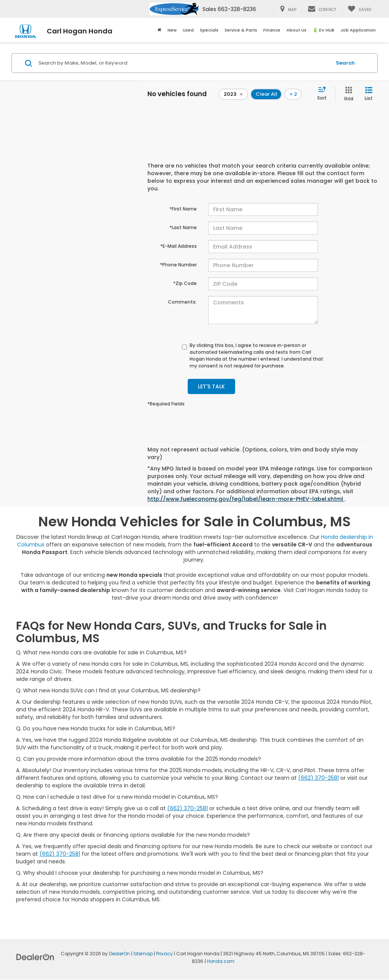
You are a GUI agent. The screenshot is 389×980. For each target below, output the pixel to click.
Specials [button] (209, 30)
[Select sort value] (324, 94)
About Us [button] (296, 30)
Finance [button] (272, 30)
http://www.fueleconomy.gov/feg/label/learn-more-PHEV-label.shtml (246, 499)
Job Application (358, 30)
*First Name (183, 209)
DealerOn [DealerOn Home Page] (119, 954)
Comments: (182, 302)
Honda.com (221, 961)
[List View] (369, 94)
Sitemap (143, 954)
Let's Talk (211, 386)
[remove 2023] (233, 94)
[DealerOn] (35, 957)
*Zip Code (185, 283)
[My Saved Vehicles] (359, 9)
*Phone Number (178, 265)
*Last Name (183, 227)
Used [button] (188, 30)
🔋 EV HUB (323, 30)
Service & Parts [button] (241, 30)
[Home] (160, 30)
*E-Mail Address (179, 246)
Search (345, 63)
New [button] (172, 30)
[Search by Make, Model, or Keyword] (184, 63)
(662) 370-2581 (319, 778)
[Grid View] (347, 94)
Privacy (164, 954)
